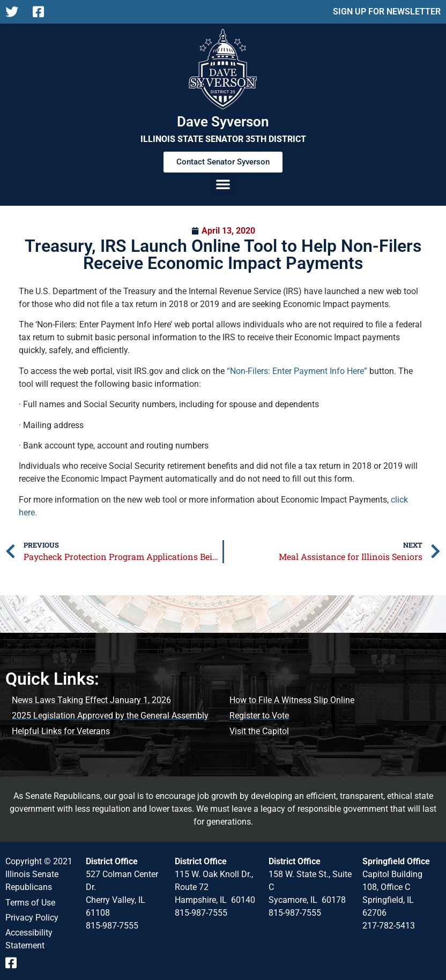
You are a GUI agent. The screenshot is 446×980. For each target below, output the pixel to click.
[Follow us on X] (15, 12)
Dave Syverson (223, 122)
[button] (223, 184)
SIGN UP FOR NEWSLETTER (387, 12)
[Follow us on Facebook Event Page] (15, 963)
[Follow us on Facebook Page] (42, 12)
